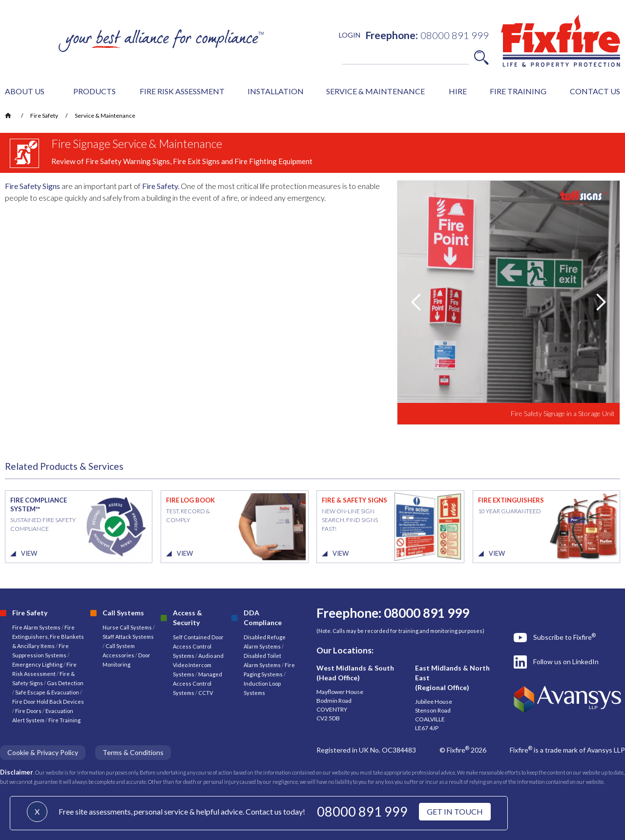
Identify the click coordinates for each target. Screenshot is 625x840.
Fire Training (64, 720)
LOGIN (350, 35)
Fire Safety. (161, 186)
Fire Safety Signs (32, 186)
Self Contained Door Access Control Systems (198, 646)
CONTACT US (595, 91)
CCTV (206, 693)
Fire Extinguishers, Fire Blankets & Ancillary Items (48, 637)
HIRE (458, 91)
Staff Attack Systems (128, 637)
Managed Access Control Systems (198, 683)
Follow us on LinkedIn (566, 661)
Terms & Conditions (133, 752)
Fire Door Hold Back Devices (48, 702)
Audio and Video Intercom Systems (198, 665)
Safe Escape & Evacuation (47, 692)
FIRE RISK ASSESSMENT (182, 91)
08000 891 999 (362, 811)
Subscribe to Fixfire (564, 637)
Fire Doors (29, 711)
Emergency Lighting (38, 664)
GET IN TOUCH (455, 811)
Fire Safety (44, 115)
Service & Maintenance (105, 115)
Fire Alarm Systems (36, 627)
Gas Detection (65, 683)
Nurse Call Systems (128, 627)
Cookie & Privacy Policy (43, 752)
